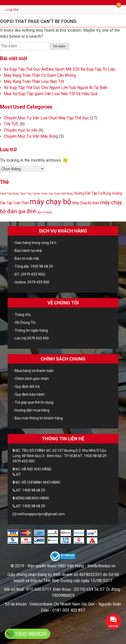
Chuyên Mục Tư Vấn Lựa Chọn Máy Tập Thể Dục (46, 118)
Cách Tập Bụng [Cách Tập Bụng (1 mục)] (9, 194)
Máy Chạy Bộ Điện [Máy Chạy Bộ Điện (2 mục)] (86, 203)
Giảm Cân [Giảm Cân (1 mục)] (47, 194)
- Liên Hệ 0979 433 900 (31, 338)
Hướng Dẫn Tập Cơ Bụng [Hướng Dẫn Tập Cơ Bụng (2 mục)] (92, 193)
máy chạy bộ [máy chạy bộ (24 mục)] (51, 202)
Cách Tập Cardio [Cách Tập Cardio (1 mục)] (30, 194)
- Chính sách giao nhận (31, 379)
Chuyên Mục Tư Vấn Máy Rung (31, 136)
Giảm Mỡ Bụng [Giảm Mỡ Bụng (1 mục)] (64, 194)
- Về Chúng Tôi (24, 323)
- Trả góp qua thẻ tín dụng (33, 402)
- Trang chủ (22, 315)
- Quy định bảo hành (29, 394)
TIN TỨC (11, 124)
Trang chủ (11, 10)
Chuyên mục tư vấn (21, 130)
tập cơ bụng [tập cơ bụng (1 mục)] (45, 212)
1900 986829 (30, 634)
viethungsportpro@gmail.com (41, 514)
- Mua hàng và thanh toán (33, 371)
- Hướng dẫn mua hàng (31, 410)
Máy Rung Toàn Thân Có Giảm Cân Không (40, 75)
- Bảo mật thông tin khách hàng (38, 418)
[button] (113, 622)
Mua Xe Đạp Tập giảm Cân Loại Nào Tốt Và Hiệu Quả (51, 94)
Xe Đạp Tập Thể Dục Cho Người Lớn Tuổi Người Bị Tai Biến (56, 88)
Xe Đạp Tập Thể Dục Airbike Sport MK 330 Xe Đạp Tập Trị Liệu (60, 69)
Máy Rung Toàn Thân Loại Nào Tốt (34, 81)
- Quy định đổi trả (26, 387)
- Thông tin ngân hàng (30, 330)
